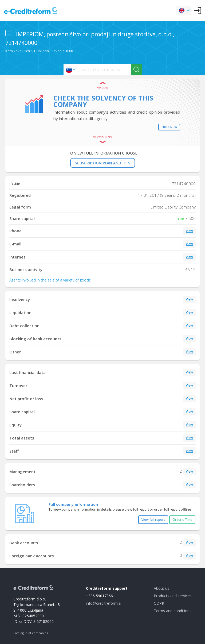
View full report (153, 520)
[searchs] (105, 70)
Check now (169, 127)
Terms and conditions (173, 611)
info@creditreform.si (104, 603)
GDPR (159, 603)
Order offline (182, 520)
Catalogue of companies (31, 633)
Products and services (173, 596)
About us (161, 588)
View (189, 231)
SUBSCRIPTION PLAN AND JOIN (103, 163)
